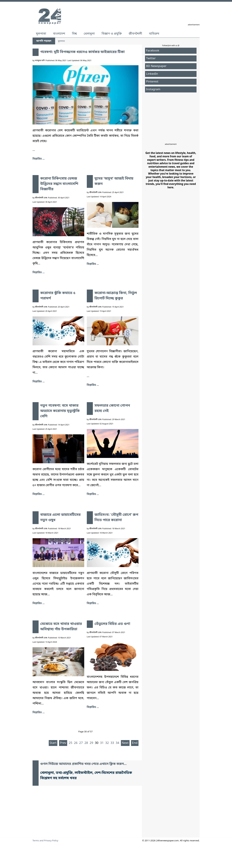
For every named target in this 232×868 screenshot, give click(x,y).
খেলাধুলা (89, 34)
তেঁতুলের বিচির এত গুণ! (112, 624)
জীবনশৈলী (135, 34)
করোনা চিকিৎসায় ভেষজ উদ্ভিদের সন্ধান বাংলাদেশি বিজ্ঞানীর (59, 184)
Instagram (153, 89)
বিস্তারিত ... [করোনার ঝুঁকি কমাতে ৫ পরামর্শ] (39, 382)
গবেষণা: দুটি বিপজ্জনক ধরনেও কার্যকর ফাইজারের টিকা (83, 52)
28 (86, 743)
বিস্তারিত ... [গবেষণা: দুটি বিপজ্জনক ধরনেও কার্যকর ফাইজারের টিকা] (39, 159)
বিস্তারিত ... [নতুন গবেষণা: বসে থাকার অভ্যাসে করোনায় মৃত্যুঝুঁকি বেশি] (39, 494)
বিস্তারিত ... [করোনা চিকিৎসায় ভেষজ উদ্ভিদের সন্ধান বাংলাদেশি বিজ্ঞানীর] (39, 273)
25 (71, 743)
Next (125, 743)
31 (102, 743)
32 (107, 743)
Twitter (151, 58)
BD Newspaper (156, 66)
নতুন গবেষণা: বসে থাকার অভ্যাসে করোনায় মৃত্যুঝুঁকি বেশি (60, 411)
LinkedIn (152, 74)
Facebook (153, 51)
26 (76, 743)
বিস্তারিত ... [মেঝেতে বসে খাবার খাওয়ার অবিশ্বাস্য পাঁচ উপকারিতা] (39, 713)
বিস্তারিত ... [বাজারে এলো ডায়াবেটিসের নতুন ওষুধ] (39, 603)
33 (112, 743)
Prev (63, 743)
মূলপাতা (41, 34)
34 (118, 743)
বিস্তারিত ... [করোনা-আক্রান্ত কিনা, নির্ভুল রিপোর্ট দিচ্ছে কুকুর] (93, 385)
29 (91, 743)
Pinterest (152, 82)
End (135, 743)
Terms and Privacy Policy (45, 841)
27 (81, 743)
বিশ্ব (74, 34)
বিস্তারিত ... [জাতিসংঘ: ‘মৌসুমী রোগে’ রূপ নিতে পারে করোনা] (93, 603)
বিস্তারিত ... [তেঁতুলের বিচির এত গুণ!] (93, 707)
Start (53, 743)
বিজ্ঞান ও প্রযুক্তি (112, 34)
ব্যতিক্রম (154, 34)
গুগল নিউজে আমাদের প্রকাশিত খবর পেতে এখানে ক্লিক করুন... (84, 764)
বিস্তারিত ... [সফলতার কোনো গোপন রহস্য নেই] (93, 494)
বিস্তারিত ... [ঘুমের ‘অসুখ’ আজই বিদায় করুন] (93, 264)
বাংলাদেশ (59, 34)
